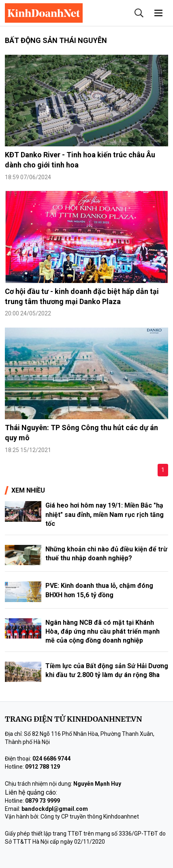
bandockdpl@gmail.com (55, 809)
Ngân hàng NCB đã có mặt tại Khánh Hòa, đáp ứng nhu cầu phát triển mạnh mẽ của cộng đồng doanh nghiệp (103, 632)
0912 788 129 (43, 767)
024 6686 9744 (51, 759)
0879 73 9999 (43, 801)
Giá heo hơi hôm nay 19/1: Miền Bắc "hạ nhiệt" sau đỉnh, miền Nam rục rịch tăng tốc (105, 514)
